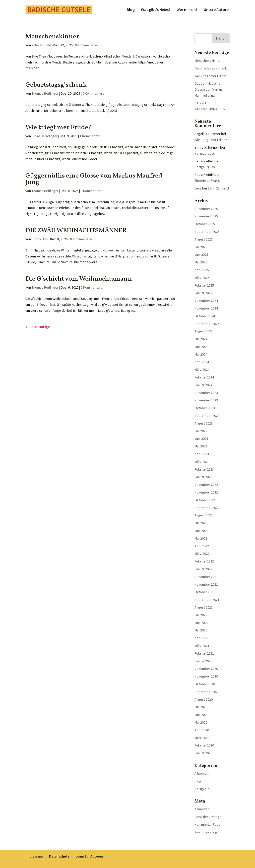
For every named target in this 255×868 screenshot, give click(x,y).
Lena (198, 188)
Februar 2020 (204, 745)
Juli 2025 (201, 247)
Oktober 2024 (205, 316)
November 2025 (206, 216)
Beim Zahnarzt (218, 188)
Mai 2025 (201, 262)
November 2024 (206, 308)
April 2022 (202, 546)
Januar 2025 (203, 293)
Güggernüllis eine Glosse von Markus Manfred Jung (94, 179)
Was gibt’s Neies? (156, 10)
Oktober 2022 (205, 500)
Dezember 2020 (206, 669)
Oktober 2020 (205, 684)
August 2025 (204, 239)
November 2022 (206, 492)
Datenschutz (59, 856)
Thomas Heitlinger (45, 93)
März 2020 (202, 738)
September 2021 (207, 600)
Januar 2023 (203, 477)
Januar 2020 (203, 753)
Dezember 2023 (206, 393)
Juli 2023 (201, 431)
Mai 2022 (201, 538)
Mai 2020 (201, 722)
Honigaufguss (205, 153)
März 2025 (202, 278)
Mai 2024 (201, 354)
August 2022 (204, 515)
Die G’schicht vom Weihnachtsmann (79, 279)
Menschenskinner (52, 37)
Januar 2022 (203, 569)
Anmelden (202, 809)
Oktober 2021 (205, 592)
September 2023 (207, 416)
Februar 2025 (204, 285)
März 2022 (202, 554)
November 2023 (206, 400)
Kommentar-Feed (208, 824)
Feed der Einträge (208, 817)
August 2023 (204, 423)
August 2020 (204, 699)
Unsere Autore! (217, 10)
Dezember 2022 (206, 485)
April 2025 (202, 270)
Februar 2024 (204, 377)
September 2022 (207, 508)
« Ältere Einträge (38, 327)
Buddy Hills (40, 239)
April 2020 (202, 730)
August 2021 (204, 607)
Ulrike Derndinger (45, 136)
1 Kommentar (90, 136)
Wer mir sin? (187, 10)
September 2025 (207, 232)
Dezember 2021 (206, 577)
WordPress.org (206, 832)
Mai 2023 (201, 446)
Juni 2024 (201, 347)
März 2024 (202, 370)
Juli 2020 (201, 707)
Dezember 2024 (206, 301)
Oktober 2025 (205, 224)
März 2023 (202, 462)
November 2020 (206, 676)
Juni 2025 (201, 254)
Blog (131, 10)
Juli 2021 (201, 615)
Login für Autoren (89, 856)
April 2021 (202, 638)
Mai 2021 (201, 630)
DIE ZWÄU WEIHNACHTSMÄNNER (76, 231)
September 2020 (207, 692)
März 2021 (202, 646)
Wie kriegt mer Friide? (58, 127)
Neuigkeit (202, 789)
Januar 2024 (203, 385)
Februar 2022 (204, 561)
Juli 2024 (201, 339)
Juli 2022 (201, 523)
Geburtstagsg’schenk (56, 85)
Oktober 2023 (205, 408)
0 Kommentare (86, 45)
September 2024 (207, 324)
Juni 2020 (201, 715)
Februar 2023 (204, 469)
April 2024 (202, 362)
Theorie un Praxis (207, 181)
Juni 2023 (201, 438)
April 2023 (202, 454)
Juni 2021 (201, 623)
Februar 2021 (204, 653)
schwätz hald (41, 45)
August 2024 (204, 331)
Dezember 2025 (206, 209)
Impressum (34, 856)
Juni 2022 (201, 531)
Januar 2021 (203, 661)
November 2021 (206, 584)
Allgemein (202, 773)
